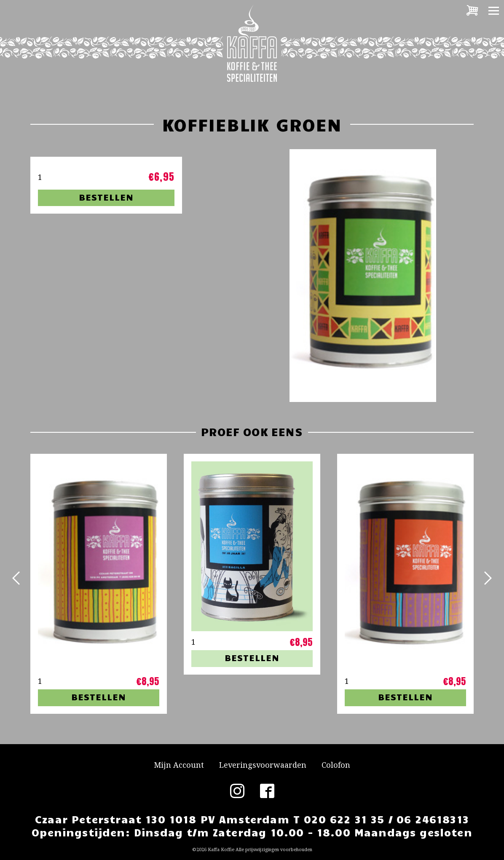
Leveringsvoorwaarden (263, 765)
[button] (17, 578)
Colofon (336, 765)
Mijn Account (179, 765)
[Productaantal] (53, 177)
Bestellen (106, 197)
